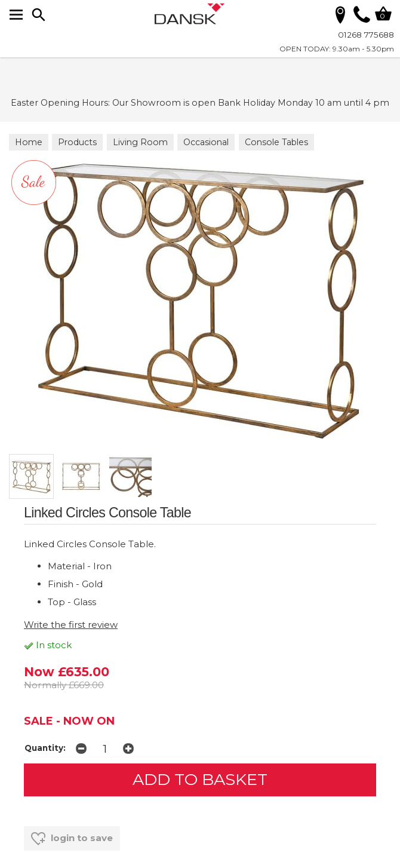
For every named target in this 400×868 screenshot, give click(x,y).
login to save (72, 839)
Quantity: (45, 748)
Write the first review (71, 625)
